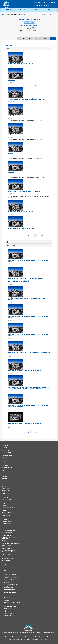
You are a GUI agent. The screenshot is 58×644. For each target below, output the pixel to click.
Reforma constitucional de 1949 (5, 550)
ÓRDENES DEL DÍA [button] (5, 555)
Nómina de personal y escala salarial (6, 584)
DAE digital (4, 511)
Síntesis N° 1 (12, 172)
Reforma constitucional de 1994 (5, 552)
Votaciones (4, 506)
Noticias (4, 464)
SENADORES (9, 10)
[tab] (29, 49)
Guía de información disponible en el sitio (6, 602)
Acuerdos (4, 540)
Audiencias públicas (6, 599)
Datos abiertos (6, 597)
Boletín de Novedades (5, 514)
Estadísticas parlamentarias (5, 542)
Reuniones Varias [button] (13, 246)
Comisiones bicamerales (5, 523)
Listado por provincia (5, 492)
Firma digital (6, 601)
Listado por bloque (5, 490)
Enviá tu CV (4, 457)
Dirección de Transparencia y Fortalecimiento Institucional (6, 573)
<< (26, 236)
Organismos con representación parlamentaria (5, 538)
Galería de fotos (5, 466)
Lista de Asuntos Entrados (5, 509)
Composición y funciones (5, 532)
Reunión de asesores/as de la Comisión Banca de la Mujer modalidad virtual (28, 261)
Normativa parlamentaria (6, 576)
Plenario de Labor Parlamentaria (5, 507)
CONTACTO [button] (53, 2)
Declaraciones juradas (6, 588)
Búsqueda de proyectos (5, 500)
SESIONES (36, 10)
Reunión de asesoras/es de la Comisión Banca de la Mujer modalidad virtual (28, 317)
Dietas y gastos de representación (6, 586)
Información (53, 39)
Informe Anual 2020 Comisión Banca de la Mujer (22, 228)
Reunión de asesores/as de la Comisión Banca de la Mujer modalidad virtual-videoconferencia (28, 406)
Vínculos (31, 39)
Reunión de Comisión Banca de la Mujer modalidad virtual (25, 371)
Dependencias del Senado (5, 451)
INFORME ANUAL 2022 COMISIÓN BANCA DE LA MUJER (22, 64)
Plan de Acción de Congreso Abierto (6, 592)
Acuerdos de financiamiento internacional (6, 590)
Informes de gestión (6, 594)
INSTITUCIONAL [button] (37, 2)
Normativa (20, 39)
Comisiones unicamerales (5, 522)
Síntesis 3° (11, 135)
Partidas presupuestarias (6, 583)
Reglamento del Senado (5, 456)
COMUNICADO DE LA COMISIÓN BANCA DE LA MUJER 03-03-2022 (24, 191)
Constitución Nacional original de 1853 (5, 454)
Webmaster (51, 637)
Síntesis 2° (11, 153)
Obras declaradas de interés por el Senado (5, 544)
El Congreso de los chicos (6, 615)
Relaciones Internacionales (5, 536)
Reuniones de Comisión (44, 39)
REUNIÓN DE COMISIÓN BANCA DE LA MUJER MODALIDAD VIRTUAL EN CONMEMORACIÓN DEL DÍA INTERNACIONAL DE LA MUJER (26, 424)
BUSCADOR (46, 6)
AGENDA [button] (4, 470)
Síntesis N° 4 (12, 116)
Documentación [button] (13, 49)
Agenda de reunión (29, 23)
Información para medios (5, 467)
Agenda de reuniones (5, 525)
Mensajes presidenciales (5, 545)
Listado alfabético (5, 488)
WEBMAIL (6, 618)
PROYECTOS (22, 10)
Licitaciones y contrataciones (6, 579)
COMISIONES (49, 10)
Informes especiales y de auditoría (6, 596)
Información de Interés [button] (14, 242)
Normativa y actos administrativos (6, 578)
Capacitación (5, 566)
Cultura (4, 562)
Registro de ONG (6, 612)
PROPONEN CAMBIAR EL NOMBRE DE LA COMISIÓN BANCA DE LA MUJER (26, 99)
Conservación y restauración (6, 613)
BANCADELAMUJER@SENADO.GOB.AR (29, 26)
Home (3, 14)
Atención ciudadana (6, 608)
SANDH (5, 610)
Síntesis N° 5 (12, 80)
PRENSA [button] (46, 2)
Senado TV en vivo (5, 516)
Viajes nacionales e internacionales (6, 581)
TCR (5, 620)
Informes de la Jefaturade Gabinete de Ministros (5, 548)
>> (45, 236)
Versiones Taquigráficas (5, 512)
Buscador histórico (5, 493)
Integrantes (26, 39)
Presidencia (5, 447)
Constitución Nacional (5, 452)
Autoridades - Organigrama (5, 449)
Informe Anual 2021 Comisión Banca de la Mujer (22, 212)
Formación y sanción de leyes (5, 534)
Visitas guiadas (5, 564)
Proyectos (36, 39)
